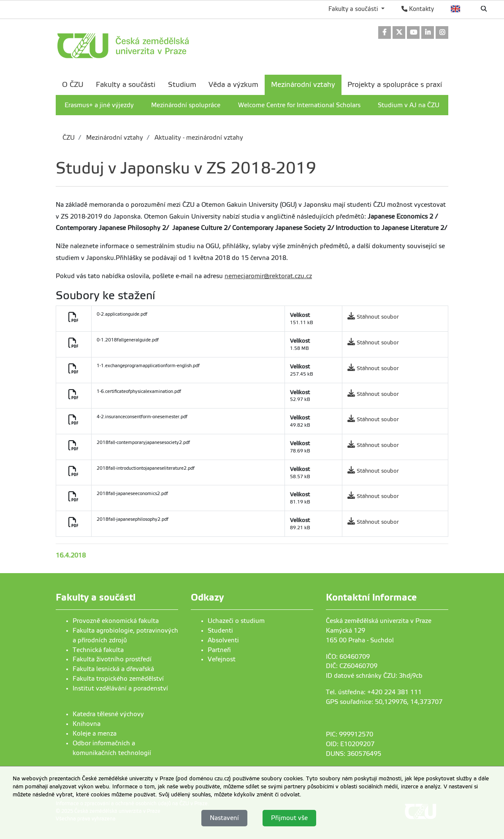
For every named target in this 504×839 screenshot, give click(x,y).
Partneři (219, 650)
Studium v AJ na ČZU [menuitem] (409, 105)
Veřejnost (222, 659)
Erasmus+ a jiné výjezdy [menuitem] (99, 105)
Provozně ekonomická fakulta (116, 621)
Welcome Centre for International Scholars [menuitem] (299, 105)
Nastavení (224, 818)
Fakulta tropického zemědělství (118, 679)
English (456, 9)
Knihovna (87, 724)
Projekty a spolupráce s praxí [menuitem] (395, 85)
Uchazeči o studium (236, 621)
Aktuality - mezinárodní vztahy (198, 138)
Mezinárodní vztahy (114, 138)
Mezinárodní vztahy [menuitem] (303, 85)
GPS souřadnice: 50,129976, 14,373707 (384, 702)
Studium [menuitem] (182, 85)
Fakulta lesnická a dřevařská (113, 669)
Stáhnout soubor (378, 317)
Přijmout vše (289, 818)
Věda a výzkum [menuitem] (233, 85)
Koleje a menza (95, 733)
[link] (385, 33)
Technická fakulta (98, 650)
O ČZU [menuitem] (73, 85)
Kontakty (418, 9)
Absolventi (223, 640)
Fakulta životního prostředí (112, 659)
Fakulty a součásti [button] (354, 9)
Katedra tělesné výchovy (108, 714)
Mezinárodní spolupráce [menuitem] (186, 105)
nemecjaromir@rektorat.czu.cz (268, 276)
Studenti (220, 631)
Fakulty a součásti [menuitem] (126, 85)
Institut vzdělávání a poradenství (120, 688)
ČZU (69, 138)
